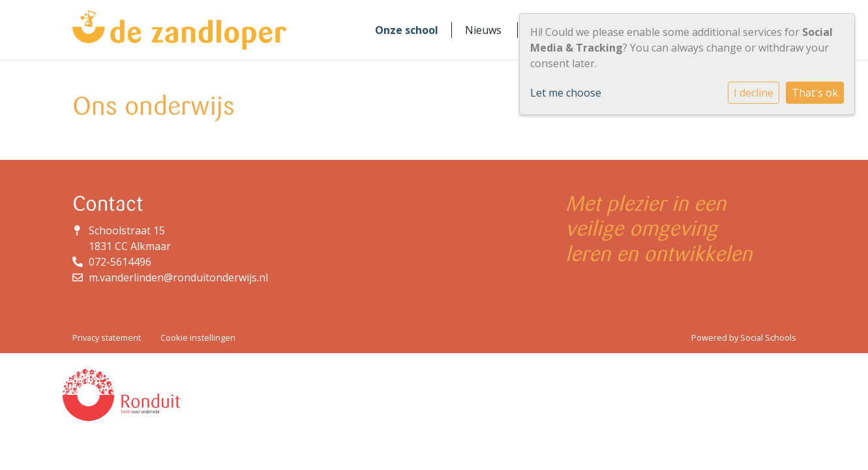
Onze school (407, 30)
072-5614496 (120, 262)
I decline (754, 93)
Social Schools (768, 337)
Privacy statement (107, 337)
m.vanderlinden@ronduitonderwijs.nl (178, 277)
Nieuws (483, 30)
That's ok (815, 93)
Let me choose (566, 93)
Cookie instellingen (198, 337)
